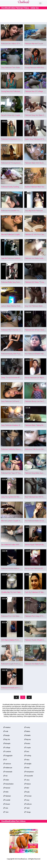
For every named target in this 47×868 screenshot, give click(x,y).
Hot (6, 794)
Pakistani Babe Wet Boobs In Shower (36, 165)
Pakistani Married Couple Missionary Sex (36, 43)
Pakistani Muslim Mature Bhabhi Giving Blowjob (12, 581)
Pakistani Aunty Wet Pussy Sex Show (12, 361)
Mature (28, 803)
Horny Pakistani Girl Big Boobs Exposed (36, 385)
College (7, 765)
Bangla (7, 752)
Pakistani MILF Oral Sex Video (12, 336)
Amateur (7, 743)
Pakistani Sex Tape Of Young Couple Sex (12, 483)
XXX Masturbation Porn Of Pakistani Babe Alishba (12, 654)
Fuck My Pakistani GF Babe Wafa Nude (36, 605)
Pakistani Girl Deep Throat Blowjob (36, 288)
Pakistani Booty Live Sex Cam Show (36, 410)
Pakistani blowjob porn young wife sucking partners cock (12, 703)
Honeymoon (29, 790)
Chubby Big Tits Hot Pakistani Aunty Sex (12, 605)
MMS (6, 811)
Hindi (27, 786)
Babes (27, 748)
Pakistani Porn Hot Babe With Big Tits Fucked (12, 630)
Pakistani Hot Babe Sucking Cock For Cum (36, 263)
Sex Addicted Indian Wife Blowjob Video (12, 557)
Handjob (28, 782)
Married (7, 807)
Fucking (28, 773)
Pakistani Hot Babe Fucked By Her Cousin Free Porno (36, 679)
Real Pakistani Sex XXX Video (36, 508)
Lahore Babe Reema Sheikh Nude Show (12, 312)
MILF (27, 807)
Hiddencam (8, 786)
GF (5, 777)
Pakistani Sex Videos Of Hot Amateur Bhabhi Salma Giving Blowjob (12, 43)
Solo (6, 828)
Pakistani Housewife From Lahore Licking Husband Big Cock (12, 214)
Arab (6, 748)
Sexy (27, 820)
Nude (27, 811)
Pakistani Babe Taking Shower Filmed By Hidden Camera (36, 434)
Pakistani (7, 816)
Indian (6, 799)
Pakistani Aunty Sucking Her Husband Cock (12, 190)
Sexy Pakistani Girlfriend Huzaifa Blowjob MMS (12, 410)
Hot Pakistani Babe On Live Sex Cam (36, 532)
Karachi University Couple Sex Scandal (12, 116)
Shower (7, 824)
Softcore (28, 824)
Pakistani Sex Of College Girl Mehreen (36, 92)
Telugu (28, 833)
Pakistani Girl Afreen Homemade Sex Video (36, 336)
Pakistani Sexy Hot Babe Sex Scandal (36, 116)
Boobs (27, 760)
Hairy (27, 777)
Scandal (7, 820)
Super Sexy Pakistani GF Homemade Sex (36, 141)
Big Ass (28, 756)
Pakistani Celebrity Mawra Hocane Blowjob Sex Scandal (12, 459)
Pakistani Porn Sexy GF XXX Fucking (36, 630)
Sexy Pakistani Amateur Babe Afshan (12, 434)
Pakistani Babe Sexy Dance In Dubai (12, 288)
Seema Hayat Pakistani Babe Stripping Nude (36, 557)
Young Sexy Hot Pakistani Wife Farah (12, 92)
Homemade (8, 790)
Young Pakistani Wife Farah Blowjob (36, 67)
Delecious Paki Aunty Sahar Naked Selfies (36, 459)
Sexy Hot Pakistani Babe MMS (36, 312)
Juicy (27, 799)
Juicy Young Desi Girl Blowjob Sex (12, 508)
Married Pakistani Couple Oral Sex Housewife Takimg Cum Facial (12, 239)
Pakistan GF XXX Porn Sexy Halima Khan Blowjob (36, 239)
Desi (27, 769)
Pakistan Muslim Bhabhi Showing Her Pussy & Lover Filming (36, 654)
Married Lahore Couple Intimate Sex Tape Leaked (12, 532)
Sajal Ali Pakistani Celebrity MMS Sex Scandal (12, 263)
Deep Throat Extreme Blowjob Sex (12, 385)
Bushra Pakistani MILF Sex (35, 190)
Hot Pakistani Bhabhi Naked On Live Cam (36, 361)
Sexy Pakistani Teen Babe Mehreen (12, 67)
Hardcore (7, 782)
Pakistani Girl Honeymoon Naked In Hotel (12, 165)
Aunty (27, 743)
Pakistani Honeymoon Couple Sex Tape (12, 141)
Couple (28, 765)
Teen (6, 833)
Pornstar (28, 816)
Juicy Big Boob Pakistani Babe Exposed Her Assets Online (36, 214)
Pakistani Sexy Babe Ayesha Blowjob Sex (36, 483)
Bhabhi (28, 752)
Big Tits (7, 756)
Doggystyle (8, 773)
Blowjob (7, 760)
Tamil (27, 828)
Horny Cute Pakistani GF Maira (36, 581)
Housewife (29, 794)
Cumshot (7, 769)
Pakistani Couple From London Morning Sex (12, 679)
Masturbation (9, 803)
